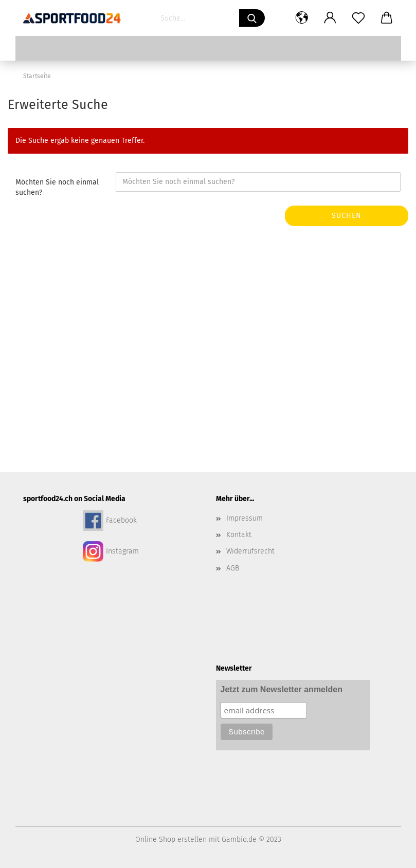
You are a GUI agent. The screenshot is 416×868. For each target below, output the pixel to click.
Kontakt (239, 535)
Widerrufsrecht (250, 551)
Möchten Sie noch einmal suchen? (57, 187)
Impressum (245, 518)
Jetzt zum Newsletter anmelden (282, 689)
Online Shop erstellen (171, 839)
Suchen (347, 216)
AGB (233, 568)
